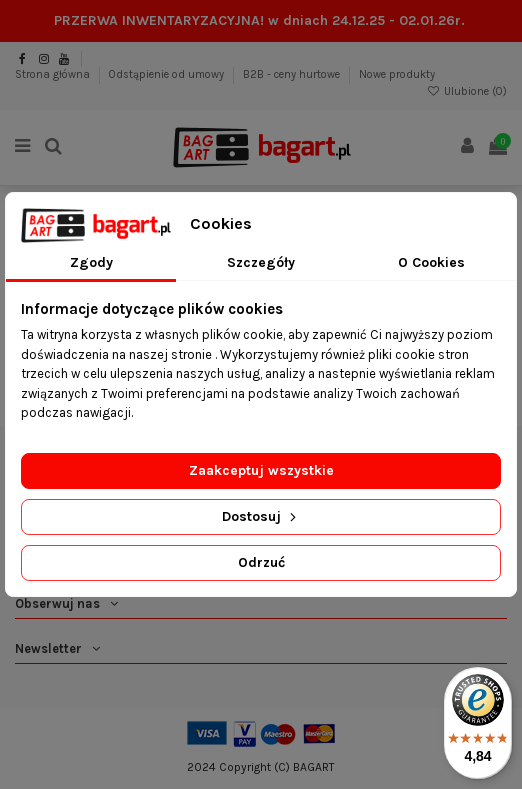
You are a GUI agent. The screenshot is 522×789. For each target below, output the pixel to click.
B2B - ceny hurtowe (293, 74)
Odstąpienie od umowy (168, 74)
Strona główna (54, 74)
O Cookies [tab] (431, 262)
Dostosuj (261, 516)
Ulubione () (467, 91)
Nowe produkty (397, 74)
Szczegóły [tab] (261, 262)
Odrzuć (261, 562)
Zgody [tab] (91, 262)
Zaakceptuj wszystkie (261, 470)
